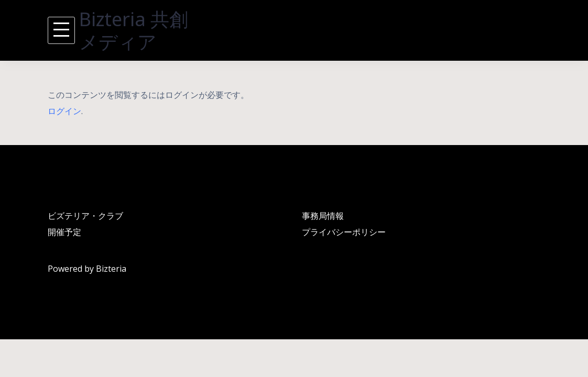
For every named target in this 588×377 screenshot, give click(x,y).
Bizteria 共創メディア (134, 30)
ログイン (64, 111)
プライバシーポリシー (344, 232)
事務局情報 (323, 216)
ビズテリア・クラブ (85, 216)
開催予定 (64, 232)
